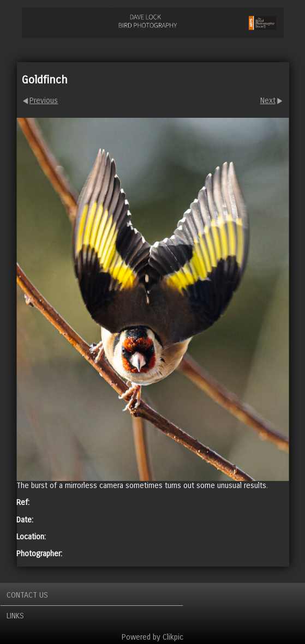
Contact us (27, 595)
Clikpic (173, 637)
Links (15, 616)
